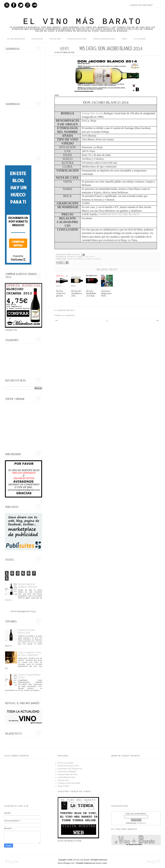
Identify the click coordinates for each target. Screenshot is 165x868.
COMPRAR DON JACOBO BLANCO (119, 214)
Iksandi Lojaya (101, 863)
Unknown (76, 255)
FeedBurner (141, 823)
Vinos (124, 39)
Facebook (14, 5)
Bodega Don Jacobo (92, 113)
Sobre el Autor (64, 786)
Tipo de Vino (55, 39)
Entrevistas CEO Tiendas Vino (70, 769)
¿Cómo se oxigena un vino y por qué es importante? (30, 654)
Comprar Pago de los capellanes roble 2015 (27, 586)
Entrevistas (37, 39)
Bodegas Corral (76, 257)
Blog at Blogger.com (66, 863)
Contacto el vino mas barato (69, 783)
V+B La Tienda (140, 39)
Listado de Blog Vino (77, 39)
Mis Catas (90, 257)
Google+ (28, 5)
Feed (7, 5)
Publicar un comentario (65, 315)
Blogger (33, 611)
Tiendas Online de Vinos (68, 774)
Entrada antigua (157, 321)
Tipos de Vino (63, 780)
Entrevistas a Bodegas (67, 771)
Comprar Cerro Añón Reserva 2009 (26, 631)
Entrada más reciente (57, 321)
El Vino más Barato (82, 22)
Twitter (21, 5)
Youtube (34, 5)
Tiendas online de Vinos (104, 39)
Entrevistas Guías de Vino (68, 766)
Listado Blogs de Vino (66, 777)
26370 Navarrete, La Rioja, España (84, 259)
